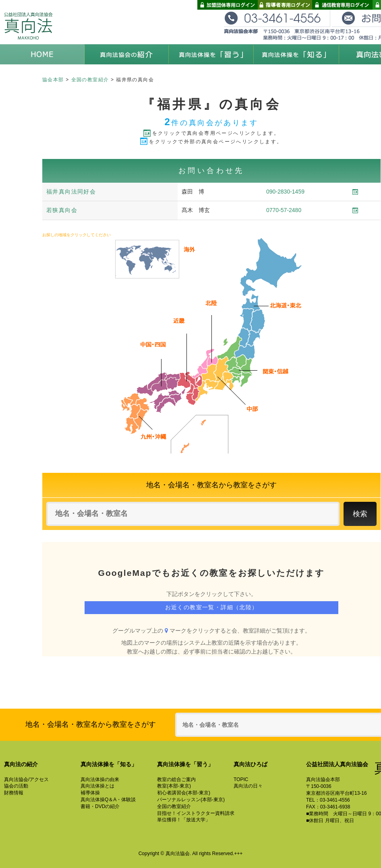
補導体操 (90, 793)
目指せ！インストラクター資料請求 (196, 813)
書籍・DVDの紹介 (100, 806)
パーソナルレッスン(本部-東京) (191, 800)
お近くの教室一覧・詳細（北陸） (212, 607)
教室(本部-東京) (174, 786)
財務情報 (14, 793)
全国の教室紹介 (90, 80)
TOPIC (241, 779)
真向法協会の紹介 (127, 54)
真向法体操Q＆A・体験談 (108, 800)
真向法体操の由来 (100, 779)
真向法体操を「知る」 (296, 54)
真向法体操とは (97, 786)
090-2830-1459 (285, 192)
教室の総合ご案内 (176, 779)
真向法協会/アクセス (26, 779)
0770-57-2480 (284, 210)
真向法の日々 (248, 786)
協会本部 (53, 80)
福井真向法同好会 (71, 192)
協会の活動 (16, 786)
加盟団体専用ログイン (228, 5)
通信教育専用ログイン (342, 5)
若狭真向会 (62, 210)
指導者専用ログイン (285, 5)
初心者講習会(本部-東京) (184, 793)
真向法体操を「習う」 (211, 54)
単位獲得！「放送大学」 (184, 820)
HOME (42, 54)
